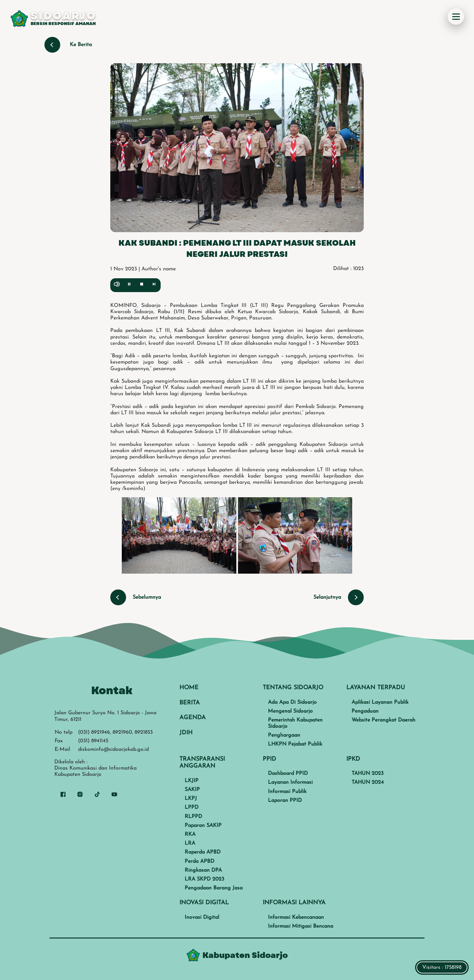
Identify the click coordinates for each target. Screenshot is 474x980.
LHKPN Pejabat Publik (295, 744)
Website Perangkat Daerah (383, 720)
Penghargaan (284, 735)
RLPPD (193, 817)
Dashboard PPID (288, 774)
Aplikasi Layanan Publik (380, 702)
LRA (190, 843)
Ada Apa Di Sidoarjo (292, 702)
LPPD (192, 807)
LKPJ (191, 799)
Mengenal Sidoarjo (290, 711)
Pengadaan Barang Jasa (214, 888)
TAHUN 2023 (368, 774)
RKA (190, 834)
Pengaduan (365, 711)
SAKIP (192, 790)
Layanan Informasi (290, 782)
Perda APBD (199, 861)
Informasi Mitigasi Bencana (301, 926)
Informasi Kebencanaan (296, 917)
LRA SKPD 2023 (204, 879)
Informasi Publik (287, 792)
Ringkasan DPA (203, 870)
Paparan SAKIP (203, 826)
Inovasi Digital (202, 917)
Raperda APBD (203, 852)
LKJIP (192, 781)
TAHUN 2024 (368, 782)
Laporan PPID (285, 801)
